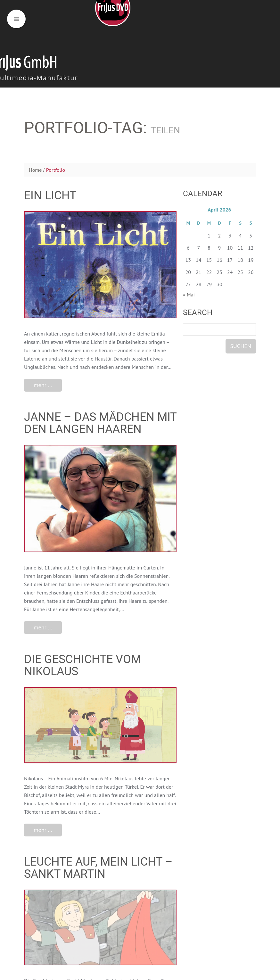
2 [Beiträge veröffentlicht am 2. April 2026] (220, 236)
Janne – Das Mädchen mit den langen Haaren (100, 423)
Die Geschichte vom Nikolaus (82, 665)
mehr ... (43, 385)
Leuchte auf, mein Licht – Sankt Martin (98, 868)
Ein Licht (50, 195)
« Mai (189, 295)
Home (35, 170)
